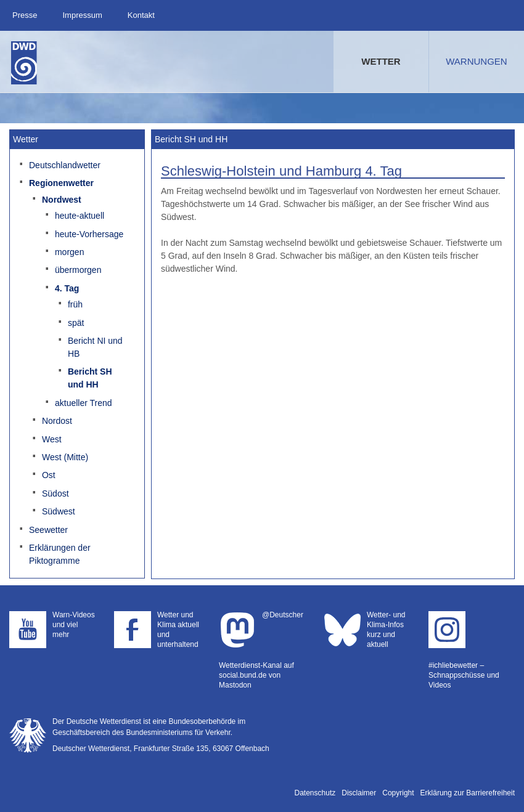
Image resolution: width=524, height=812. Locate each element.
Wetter (381, 61)
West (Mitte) (65, 457)
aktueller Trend (84, 403)
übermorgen (78, 270)
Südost (55, 493)
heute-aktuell (80, 216)
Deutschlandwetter (65, 165)
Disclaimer (359, 793)
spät (76, 323)
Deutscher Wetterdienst (24, 63)
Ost (49, 475)
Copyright (398, 793)
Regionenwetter (61, 183)
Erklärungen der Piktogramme (60, 554)
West (52, 439)
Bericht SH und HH (90, 378)
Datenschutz (315, 793)
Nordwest (62, 200)
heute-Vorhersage (89, 234)
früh (75, 304)
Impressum (82, 15)
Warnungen (476, 61)
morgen (69, 252)
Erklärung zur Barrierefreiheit (468, 793)
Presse (25, 15)
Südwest (59, 511)
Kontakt (141, 15)
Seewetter (48, 530)
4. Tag (67, 288)
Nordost (57, 421)
